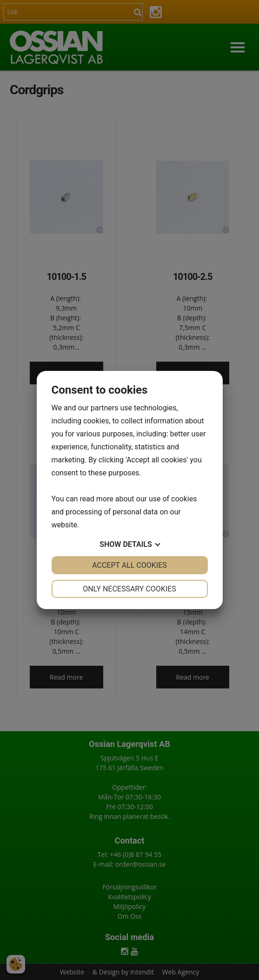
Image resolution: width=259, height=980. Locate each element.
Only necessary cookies (129, 589)
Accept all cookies (129, 565)
